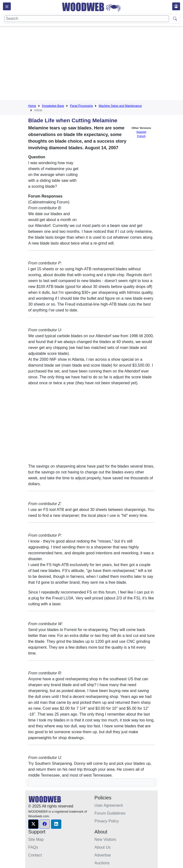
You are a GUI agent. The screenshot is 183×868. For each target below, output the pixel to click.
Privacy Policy (107, 821)
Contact (35, 855)
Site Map (36, 839)
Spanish (141, 132)
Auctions (102, 863)
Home (32, 106)
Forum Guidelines (110, 813)
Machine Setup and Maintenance (120, 106)
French (141, 136)
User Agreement (109, 805)
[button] (33, 824)
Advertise (103, 855)
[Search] (87, 19)
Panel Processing (81, 106)
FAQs (33, 847)
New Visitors (105, 839)
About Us (103, 847)
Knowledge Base (53, 106)
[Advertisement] (106, 64)
